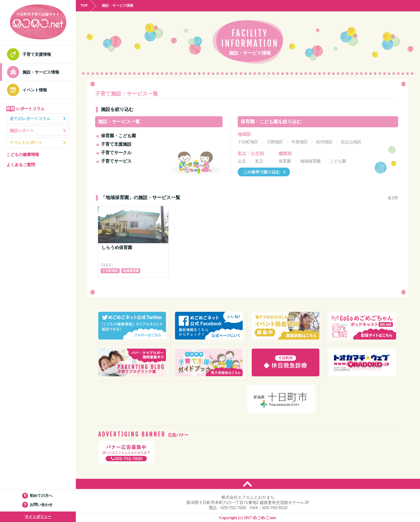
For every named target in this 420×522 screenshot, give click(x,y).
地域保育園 (310, 161)
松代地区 (324, 142)
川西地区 (275, 142)
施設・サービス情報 (35, 72)
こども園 (338, 161)
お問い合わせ (38, 505)
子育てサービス (116, 161)
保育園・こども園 (118, 136)
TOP (84, 6)
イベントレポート (38, 142)
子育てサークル (116, 153)
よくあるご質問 (21, 165)
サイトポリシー (38, 517)
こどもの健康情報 (23, 154)
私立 (259, 161)
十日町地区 (248, 142)
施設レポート (38, 130)
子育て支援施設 (116, 144)
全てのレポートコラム (38, 119)
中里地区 (300, 142)
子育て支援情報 (31, 54)
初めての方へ (38, 496)
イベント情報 (29, 90)
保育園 (285, 161)
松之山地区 (351, 142)
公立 (242, 161)
